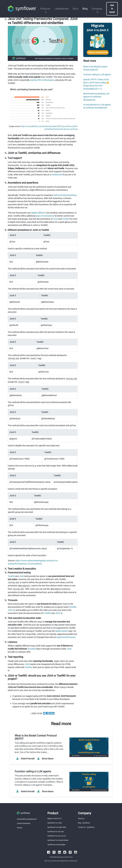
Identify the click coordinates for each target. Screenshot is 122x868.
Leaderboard (61, 9)
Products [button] (45, 9)
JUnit (55, 219)
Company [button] (97, 9)
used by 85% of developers (42, 80)
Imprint (71, 857)
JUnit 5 (11, 610)
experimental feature (66, 637)
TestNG (66, 219)
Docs (75, 9)
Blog (85, 9)
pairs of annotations (45, 216)
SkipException (62, 631)
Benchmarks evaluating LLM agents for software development (96, 97)
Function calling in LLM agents (97, 74)
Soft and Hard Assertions (65, 195)
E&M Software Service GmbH (61, 857)
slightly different (38, 213)
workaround (57, 175)
